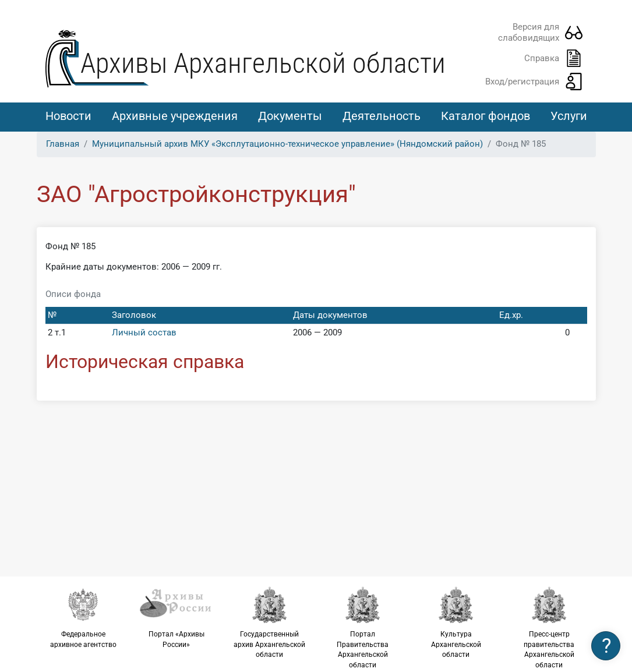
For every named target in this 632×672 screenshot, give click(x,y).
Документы (290, 116)
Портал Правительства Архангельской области (363, 627)
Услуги (569, 116)
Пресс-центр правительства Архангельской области (549, 627)
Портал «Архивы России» (176, 617)
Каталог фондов (486, 116)
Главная (63, 144)
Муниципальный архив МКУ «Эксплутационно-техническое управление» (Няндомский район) (287, 144)
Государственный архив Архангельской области (270, 622)
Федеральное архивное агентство (83, 617)
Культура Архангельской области (456, 622)
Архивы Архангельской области (263, 63)
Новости (68, 116)
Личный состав (144, 333)
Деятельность (382, 116)
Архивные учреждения (175, 116)
